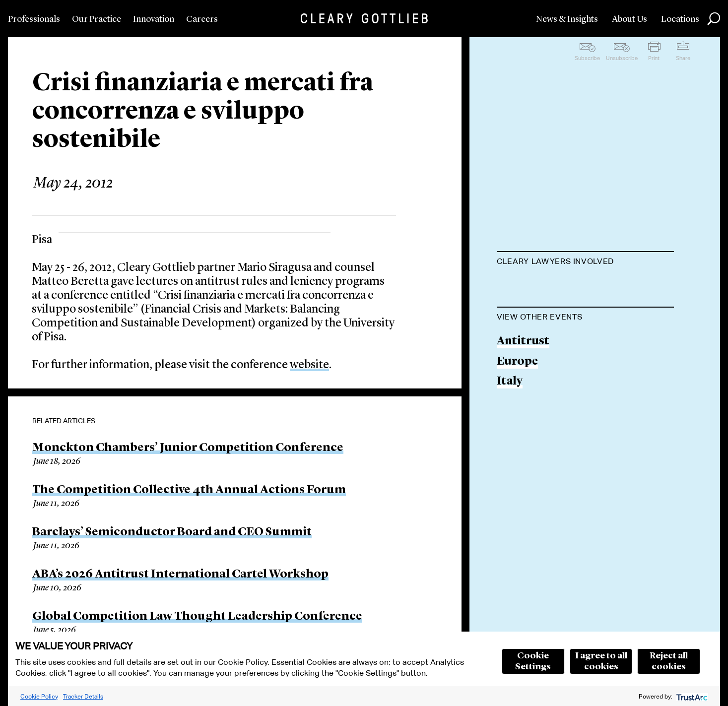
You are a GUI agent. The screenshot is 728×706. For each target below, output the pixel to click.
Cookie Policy (39, 696)
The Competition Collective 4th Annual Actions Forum (189, 490)
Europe (517, 412)
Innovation (154, 19)
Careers (202, 19)
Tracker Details (83, 696)
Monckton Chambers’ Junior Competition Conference (188, 448)
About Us (629, 19)
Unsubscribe (622, 58)
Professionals (34, 19)
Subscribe (587, 58)
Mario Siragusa (539, 286)
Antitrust (523, 392)
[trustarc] (691, 696)
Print (654, 58)
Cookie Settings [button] (533, 661)
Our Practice (97, 19)
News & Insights (567, 19)
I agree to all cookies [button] (601, 661)
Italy (510, 432)
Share (683, 58)
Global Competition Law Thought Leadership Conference (197, 617)
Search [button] (714, 19)
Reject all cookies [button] (669, 661)
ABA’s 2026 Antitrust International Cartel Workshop (180, 575)
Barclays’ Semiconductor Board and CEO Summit (172, 532)
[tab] (585, 262)
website (309, 365)
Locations (680, 19)
